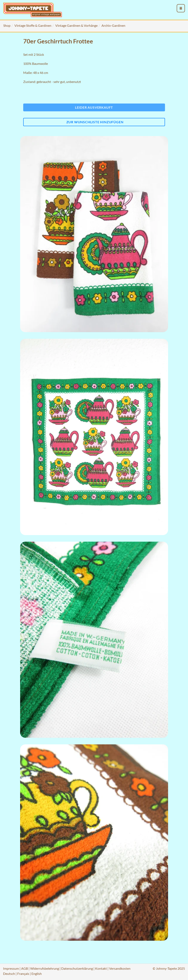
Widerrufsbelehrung (45, 968)
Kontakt (101, 968)
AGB (25, 968)
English (37, 974)
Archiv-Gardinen (113, 25)
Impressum (11, 968)
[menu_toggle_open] (181, 8)
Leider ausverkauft (94, 107)
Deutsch (9, 974)
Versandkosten (120, 968)
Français (23, 974)
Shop (7, 25)
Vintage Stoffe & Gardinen (33, 25)
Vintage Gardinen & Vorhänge (76, 25)
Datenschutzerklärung (77, 968)
